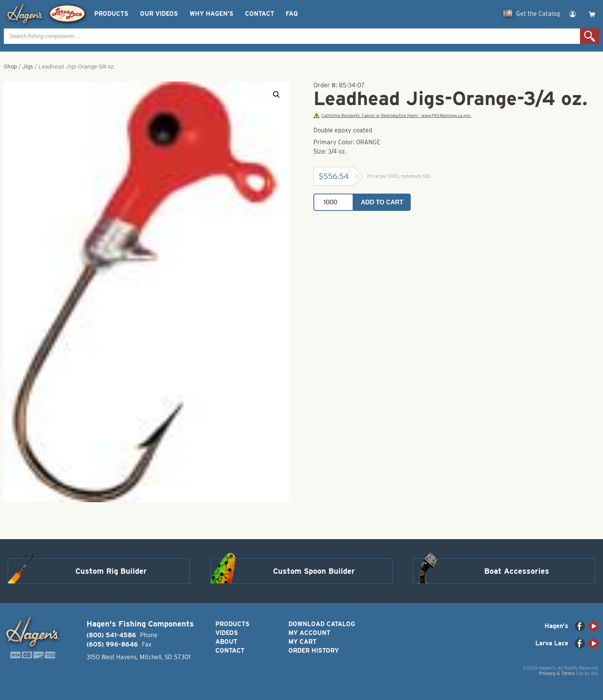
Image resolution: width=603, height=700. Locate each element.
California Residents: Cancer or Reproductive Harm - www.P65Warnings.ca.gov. (392, 116)
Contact (260, 14)
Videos (227, 633)
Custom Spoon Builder (314, 571)
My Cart (302, 642)
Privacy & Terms (557, 673)
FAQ (292, 14)
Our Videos (159, 14)
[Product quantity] (333, 202)
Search (590, 36)
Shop (10, 67)
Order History (314, 651)
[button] (277, 95)
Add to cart (382, 202)
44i (594, 673)
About (226, 642)
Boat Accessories (517, 571)
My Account (309, 633)
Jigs (28, 67)
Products (111, 14)
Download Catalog (322, 624)
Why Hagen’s (212, 14)
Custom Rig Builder (111, 571)
